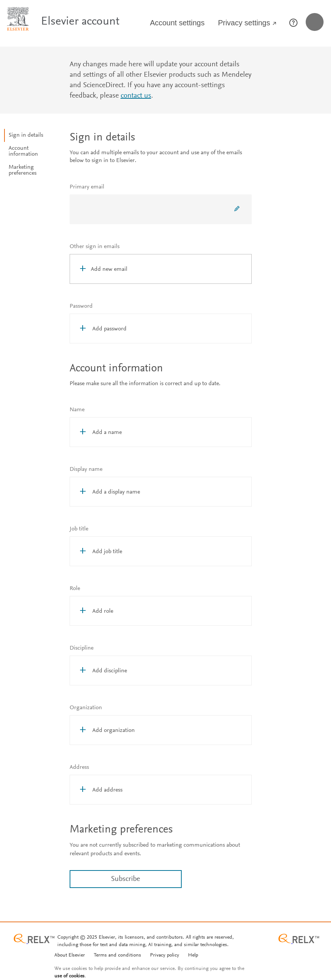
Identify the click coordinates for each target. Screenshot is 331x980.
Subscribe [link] (125, 879)
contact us (136, 96)
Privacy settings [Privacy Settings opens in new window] (247, 23)
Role (75, 589)
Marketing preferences (23, 170)
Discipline (82, 648)
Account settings (177, 23)
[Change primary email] (237, 209)
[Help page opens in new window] (295, 25)
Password (81, 306)
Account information (23, 151)
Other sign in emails (95, 247)
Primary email (87, 187)
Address (79, 767)
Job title (79, 529)
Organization (86, 708)
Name (77, 410)
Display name (86, 469)
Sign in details (26, 135)
